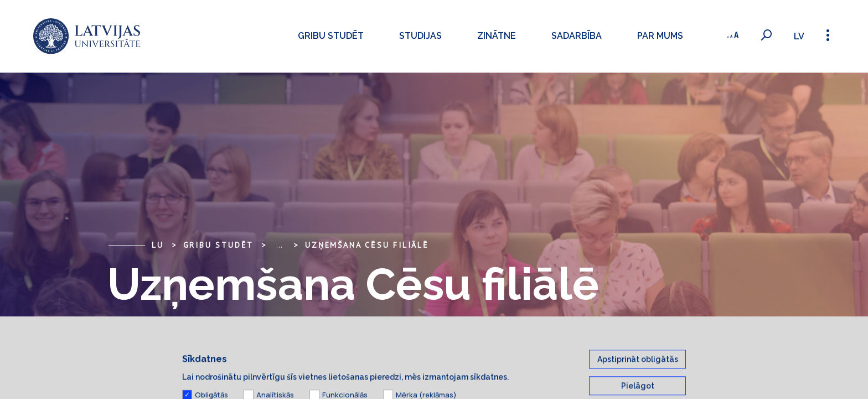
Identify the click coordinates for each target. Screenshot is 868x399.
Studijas (420, 36)
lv (799, 36)
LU (158, 245)
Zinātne (497, 36)
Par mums (660, 36)
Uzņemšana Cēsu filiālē (367, 245)
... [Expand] (279, 245)
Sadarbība (577, 36)
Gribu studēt (331, 36)
